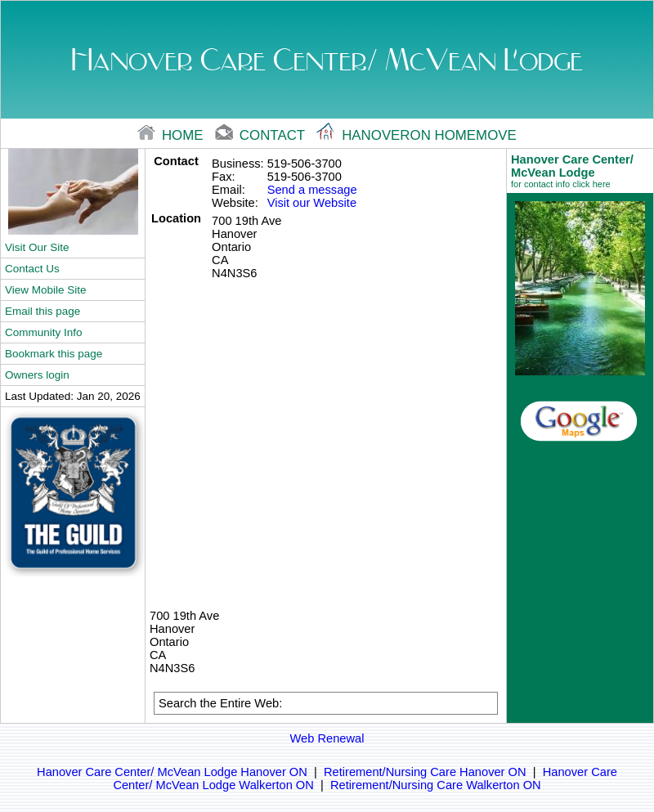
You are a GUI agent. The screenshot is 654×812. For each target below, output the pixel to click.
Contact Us (32, 269)
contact (262, 135)
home (172, 135)
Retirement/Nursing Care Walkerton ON (436, 785)
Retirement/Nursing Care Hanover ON (425, 772)
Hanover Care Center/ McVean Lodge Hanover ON (172, 772)
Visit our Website (312, 203)
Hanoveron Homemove (416, 135)
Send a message (312, 190)
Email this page (43, 311)
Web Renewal (327, 738)
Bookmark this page (54, 354)
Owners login (37, 375)
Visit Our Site (37, 247)
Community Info (43, 332)
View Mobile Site (45, 290)
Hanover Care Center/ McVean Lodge (580, 171)
